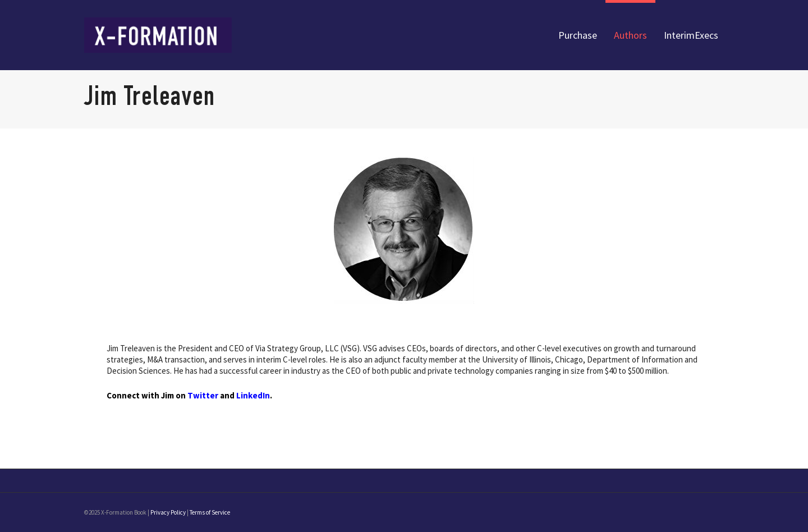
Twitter (203, 395)
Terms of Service (210, 512)
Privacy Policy (168, 512)
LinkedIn (253, 395)
